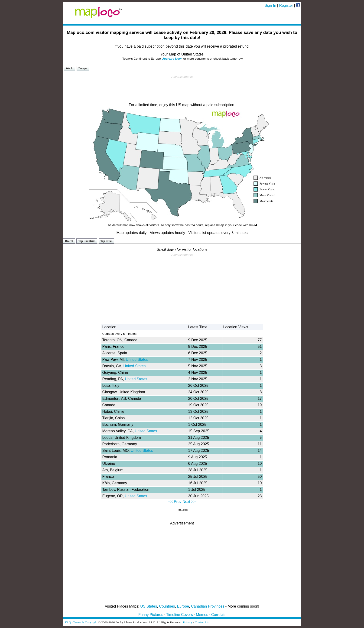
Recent (69, 241)
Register (286, 5)
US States (149, 606)
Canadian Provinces (208, 606)
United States (137, 360)
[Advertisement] (182, 89)
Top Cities (107, 241)
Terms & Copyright (85, 622)
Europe (83, 68)
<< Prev (175, 502)
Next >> (189, 502)
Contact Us (202, 622)
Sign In (270, 5)
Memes (202, 615)
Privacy (188, 622)
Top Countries (87, 241)
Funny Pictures (151, 615)
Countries (167, 606)
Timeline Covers (180, 615)
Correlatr (218, 615)
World (70, 68)
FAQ (68, 622)
